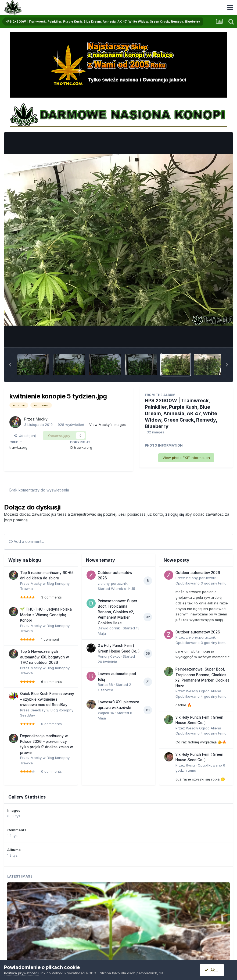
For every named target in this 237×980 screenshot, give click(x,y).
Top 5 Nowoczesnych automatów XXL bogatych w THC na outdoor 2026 (44, 657)
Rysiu (190, 765)
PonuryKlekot (109, 656)
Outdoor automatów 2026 (198, 573)
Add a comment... (26, 541)
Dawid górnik (109, 628)
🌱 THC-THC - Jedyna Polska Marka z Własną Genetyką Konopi (46, 615)
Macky (42, 419)
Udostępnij (25, 436)
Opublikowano (201, 583)
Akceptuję (216, 970)
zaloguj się (175, 514)
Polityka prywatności (21, 973)
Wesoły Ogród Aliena (204, 691)
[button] (10, 365)
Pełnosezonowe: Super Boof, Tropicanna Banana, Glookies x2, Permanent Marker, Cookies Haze (118, 612)
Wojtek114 (106, 713)
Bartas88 (105, 685)
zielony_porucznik (113, 583)
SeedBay (38, 710)
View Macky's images (107, 425)
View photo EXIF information (186, 458)
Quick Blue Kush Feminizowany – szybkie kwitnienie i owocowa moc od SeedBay (47, 699)
